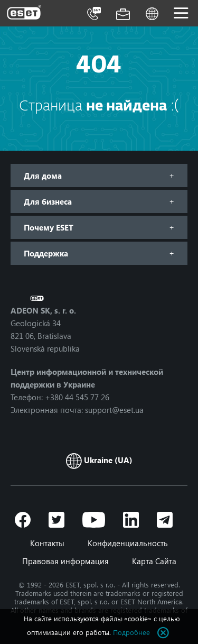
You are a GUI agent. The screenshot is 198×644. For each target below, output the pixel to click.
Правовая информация (65, 561)
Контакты (47, 543)
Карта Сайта (154, 561)
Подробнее (131, 632)
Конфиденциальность (128, 543)
